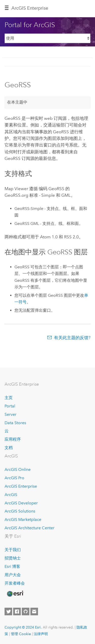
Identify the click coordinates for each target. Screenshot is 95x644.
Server (11, 414)
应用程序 (13, 439)
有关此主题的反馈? (72, 338)
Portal (10, 406)
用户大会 (13, 575)
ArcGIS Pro (14, 478)
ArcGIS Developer (21, 503)
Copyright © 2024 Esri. (23, 627)
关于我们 (13, 550)
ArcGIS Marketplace (23, 519)
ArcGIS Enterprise (21, 486)
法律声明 (41, 634)
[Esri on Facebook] (17, 612)
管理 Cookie (21, 634)
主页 (9, 398)
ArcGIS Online (18, 469)
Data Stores (15, 423)
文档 (9, 448)
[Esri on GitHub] (26, 612)
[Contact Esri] (34, 612)
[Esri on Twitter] (8, 612)
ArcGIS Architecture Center (30, 528)
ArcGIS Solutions (20, 511)
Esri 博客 (12, 566)
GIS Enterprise (30, 8)
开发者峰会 (15, 583)
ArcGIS (11, 495)
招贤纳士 (13, 558)
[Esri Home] (15, 594)
